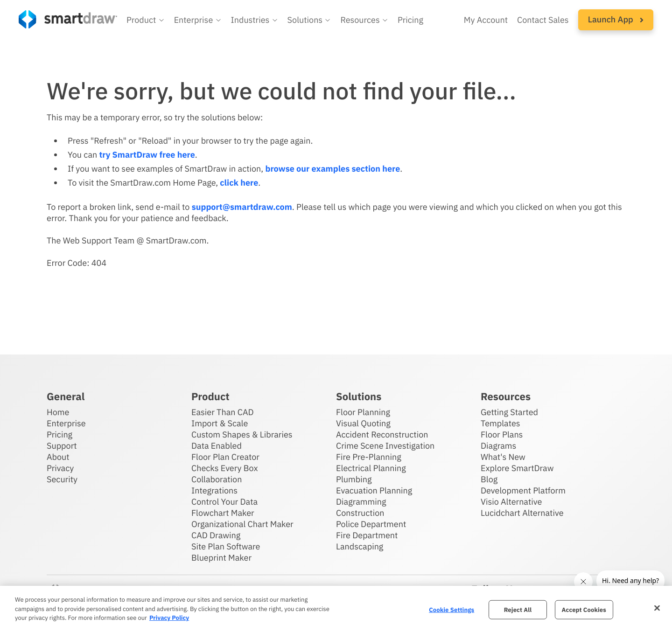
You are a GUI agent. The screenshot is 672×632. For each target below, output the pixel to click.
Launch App (616, 19)
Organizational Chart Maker (242, 524)
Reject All (518, 609)
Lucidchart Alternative (522, 513)
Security (62, 479)
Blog (489, 479)
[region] (336, 609)
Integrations (214, 490)
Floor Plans (502, 434)
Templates (500, 423)
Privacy (60, 468)
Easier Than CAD (223, 412)
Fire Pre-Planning (369, 457)
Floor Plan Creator (225, 457)
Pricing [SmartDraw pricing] (410, 20)
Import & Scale (220, 423)
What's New (503, 457)
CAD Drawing (216, 535)
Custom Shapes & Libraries (242, 434)
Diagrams (498, 446)
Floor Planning (363, 412)
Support (62, 446)
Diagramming (361, 502)
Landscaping (360, 546)
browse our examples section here (332, 169)
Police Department (371, 524)
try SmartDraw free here (147, 155)
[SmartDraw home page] (68, 19)
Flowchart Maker (223, 513)
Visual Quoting (363, 423)
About (58, 457)
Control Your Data (224, 502)
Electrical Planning (371, 468)
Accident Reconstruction (382, 434)
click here (239, 183)
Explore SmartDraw (517, 468)
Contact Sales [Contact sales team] (543, 20)
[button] (146, 20)
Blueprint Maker (221, 558)
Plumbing (354, 479)
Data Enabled (217, 446)
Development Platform (523, 490)
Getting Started (509, 412)
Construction (360, 513)
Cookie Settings (451, 609)
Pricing (59, 434)
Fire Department (367, 535)
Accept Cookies (584, 609)
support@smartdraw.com (242, 207)
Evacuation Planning (374, 490)
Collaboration (217, 479)
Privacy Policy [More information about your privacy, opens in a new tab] (169, 618)
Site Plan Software (226, 546)
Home (58, 412)
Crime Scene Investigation (385, 446)
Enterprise (66, 423)
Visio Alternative (511, 502)
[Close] (657, 608)
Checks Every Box (225, 468)
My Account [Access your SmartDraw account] (486, 20)
